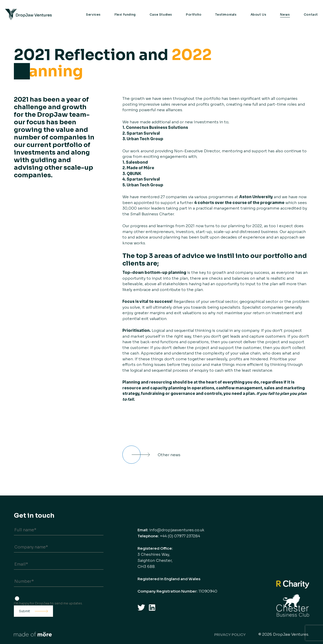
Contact (311, 14)
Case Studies (161, 14)
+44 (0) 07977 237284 (180, 536)
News (285, 14)
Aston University (256, 197)
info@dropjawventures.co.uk (177, 530)
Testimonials (226, 14)
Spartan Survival (143, 133)
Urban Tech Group (145, 139)
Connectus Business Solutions (157, 127)
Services (93, 14)
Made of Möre (140, 168)
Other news (169, 455)
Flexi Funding (125, 14)
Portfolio (194, 14)
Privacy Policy (230, 635)
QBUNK (134, 174)
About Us (259, 14)
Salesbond (137, 162)
